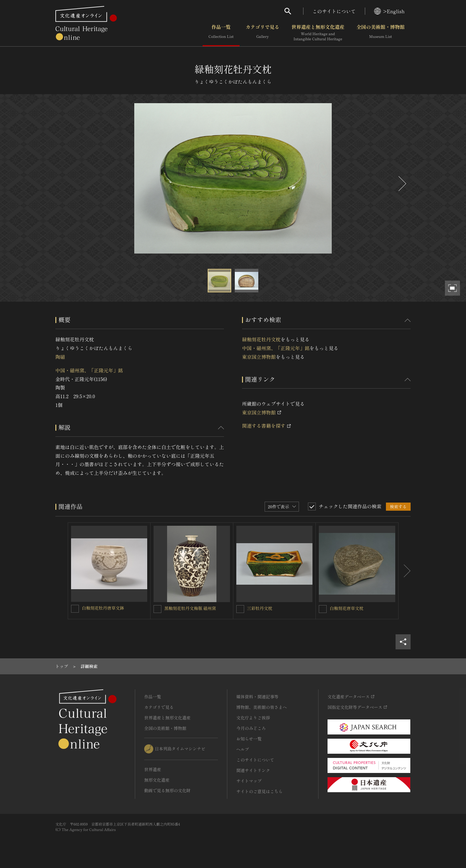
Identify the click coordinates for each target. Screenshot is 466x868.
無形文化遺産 (157, 780)
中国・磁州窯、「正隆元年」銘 (89, 370)
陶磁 (60, 357)
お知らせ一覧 (249, 739)
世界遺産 (153, 769)
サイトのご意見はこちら (259, 791)
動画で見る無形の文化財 (167, 790)
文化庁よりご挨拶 (253, 718)
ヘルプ (243, 749)
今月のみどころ (251, 728)
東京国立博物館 (259, 357)
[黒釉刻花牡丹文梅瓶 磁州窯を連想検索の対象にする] (157, 609)
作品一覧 (221, 33)
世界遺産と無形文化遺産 (318, 33)
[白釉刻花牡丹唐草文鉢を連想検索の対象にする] (75, 609)
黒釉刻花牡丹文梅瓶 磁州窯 (190, 608)
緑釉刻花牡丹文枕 (261, 339)
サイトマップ (249, 781)
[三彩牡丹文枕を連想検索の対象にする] (240, 609)
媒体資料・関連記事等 (257, 697)
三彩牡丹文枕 (260, 608)
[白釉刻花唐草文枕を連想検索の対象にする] (323, 609)
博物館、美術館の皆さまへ (262, 707)
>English (389, 11)
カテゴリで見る (263, 33)
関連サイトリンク (253, 770)
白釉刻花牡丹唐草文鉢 (103, 608)
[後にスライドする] (402, 184)
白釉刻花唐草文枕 (346, 608)
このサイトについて (334, 11)
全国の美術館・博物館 (381, 33)
